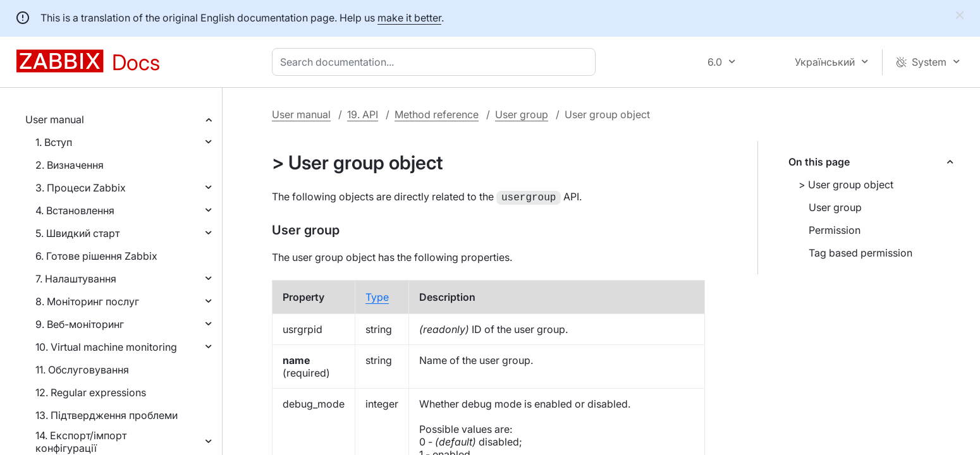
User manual (55, 119)
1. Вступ (54, 142)
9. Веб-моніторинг (80, 324)
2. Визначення (70, 165)
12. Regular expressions (91, 392)
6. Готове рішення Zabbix (96, 256)
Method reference (437, 114)
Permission (835, 230)
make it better (409, 18)
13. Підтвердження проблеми (107, 415)
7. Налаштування (76, 279)
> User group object (846, 185)
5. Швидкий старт (77, 233)
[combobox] (436, 62)
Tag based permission (861, 253)
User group (522, 114)
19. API (363, 114)
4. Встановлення (75, 210)
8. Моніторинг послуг (87, 301)
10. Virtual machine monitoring (106, 347)
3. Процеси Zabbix (81, 188)
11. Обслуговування (82, 370)
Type (377, 296)
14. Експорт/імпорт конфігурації (81, 442)
